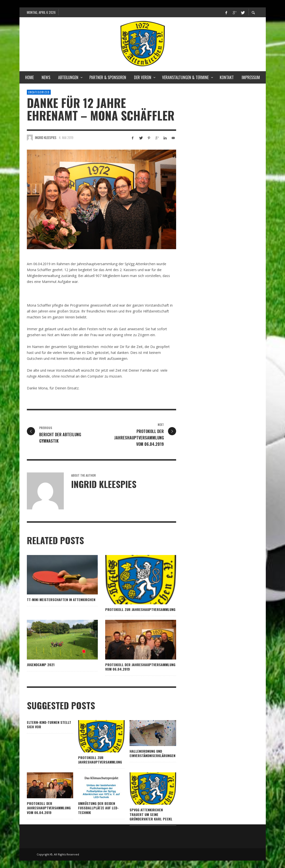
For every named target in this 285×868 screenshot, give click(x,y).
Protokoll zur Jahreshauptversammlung (140, 609)
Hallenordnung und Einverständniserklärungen (152, 753)
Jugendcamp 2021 (41, 665)
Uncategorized (39, 92)
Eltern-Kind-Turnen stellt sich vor (49, 724)
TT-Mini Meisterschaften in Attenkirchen (61, 599)
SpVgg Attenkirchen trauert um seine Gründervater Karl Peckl (151, 814)
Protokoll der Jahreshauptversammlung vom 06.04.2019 (140, 667)
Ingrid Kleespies (46, 138)
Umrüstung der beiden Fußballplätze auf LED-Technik (98, 808)
